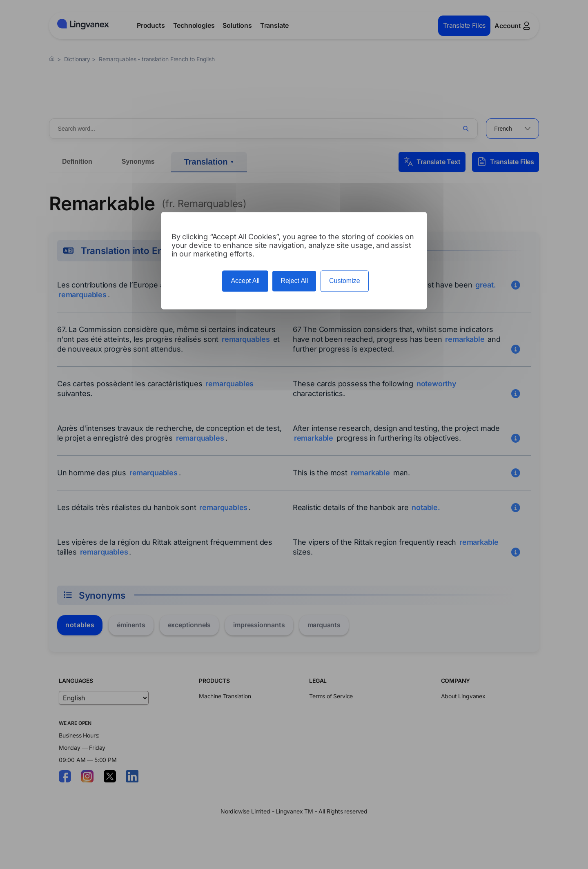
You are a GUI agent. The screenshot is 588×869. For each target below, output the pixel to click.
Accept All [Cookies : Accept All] (245, 281)
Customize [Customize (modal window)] (345, 281)
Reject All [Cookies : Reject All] (294, 281)
